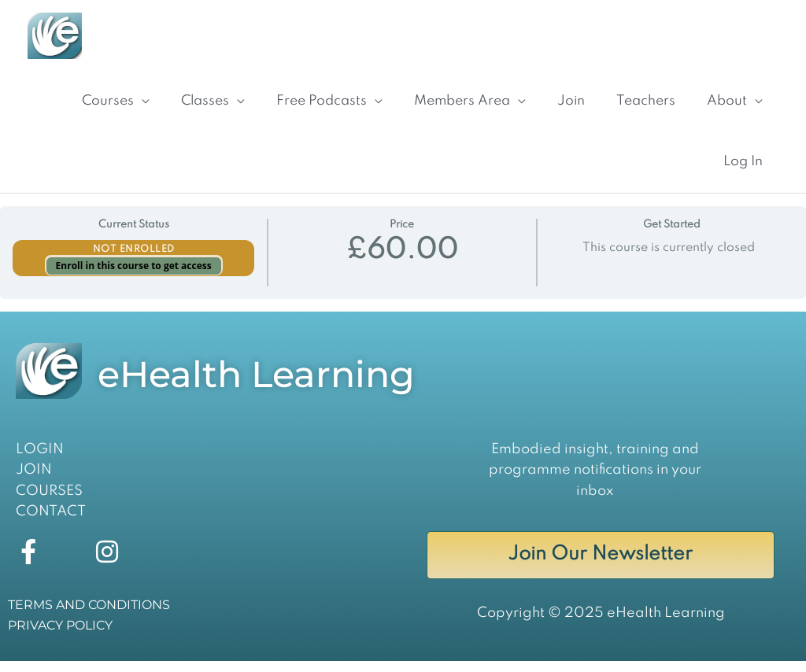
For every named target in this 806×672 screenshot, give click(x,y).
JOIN (34, 482)
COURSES (49, 502)
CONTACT (51, 523)
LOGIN (40, 460)
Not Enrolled (134, 261)
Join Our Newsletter (600, 566)
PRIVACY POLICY (60, 636)
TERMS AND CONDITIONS (89, 616)
